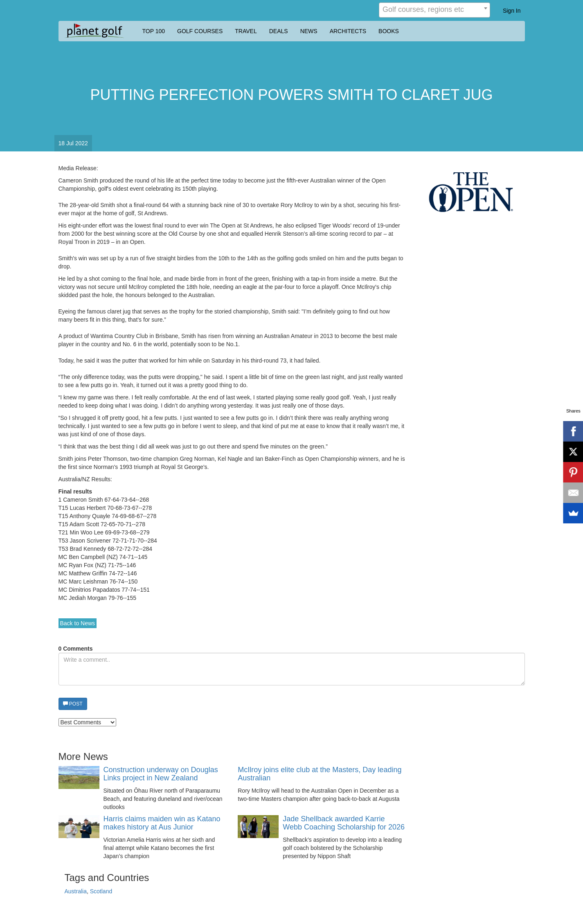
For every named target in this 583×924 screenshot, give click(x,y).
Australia (76, 891)
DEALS (279, 31)
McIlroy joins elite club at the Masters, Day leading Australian (320, 774)
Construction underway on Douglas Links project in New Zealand (161, 774)
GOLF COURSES (200, 31)
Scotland (101, 891)
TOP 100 (154, 31)
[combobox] (434, 10)
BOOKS (389, 31)
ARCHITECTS (348, 31)
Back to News (78, 623)
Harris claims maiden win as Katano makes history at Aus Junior (162, 823)
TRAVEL (246, 31)
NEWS (309, 31)
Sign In (512, 11)
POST (73, 704)
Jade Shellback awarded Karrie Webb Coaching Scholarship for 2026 (344, 823)
